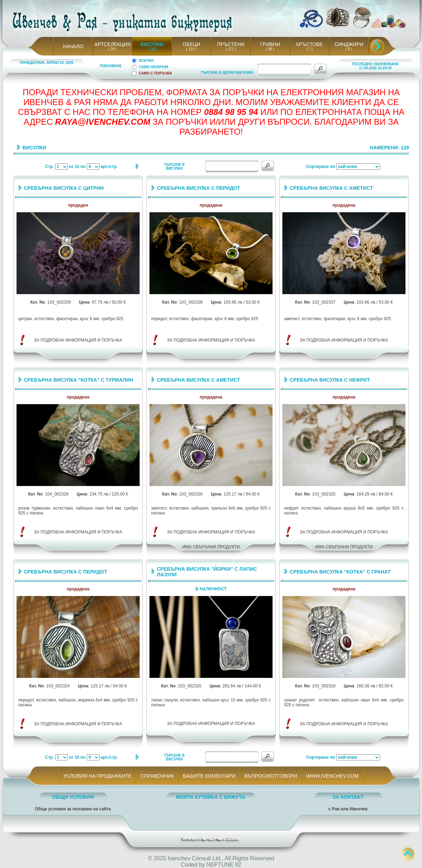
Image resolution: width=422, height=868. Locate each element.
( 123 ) (191, 49)
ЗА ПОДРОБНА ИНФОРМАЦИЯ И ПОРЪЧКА (78, 340)
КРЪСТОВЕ (309, 44)
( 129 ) (152, 49)
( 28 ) (270, 49)
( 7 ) (309, 49)
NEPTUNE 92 (224, 865)
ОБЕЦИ (191, 44)
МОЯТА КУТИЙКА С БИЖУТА (210, 797)
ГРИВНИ (270, 44)
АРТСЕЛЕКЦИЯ (112, 44)
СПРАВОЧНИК (157, 776)
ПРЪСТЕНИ (231, 44)
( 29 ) (113, 49)
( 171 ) (231, 49)
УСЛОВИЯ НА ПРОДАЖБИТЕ (98, 776)
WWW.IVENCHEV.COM (333, 776)
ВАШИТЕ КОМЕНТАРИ (209, 776)
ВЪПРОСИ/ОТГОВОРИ (271, 776)
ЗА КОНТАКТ (348, 797)
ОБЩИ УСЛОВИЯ (73, 797)
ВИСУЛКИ (152, 44)
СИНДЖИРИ (349, 44)
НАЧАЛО (73, 46)
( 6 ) (349, 49)
